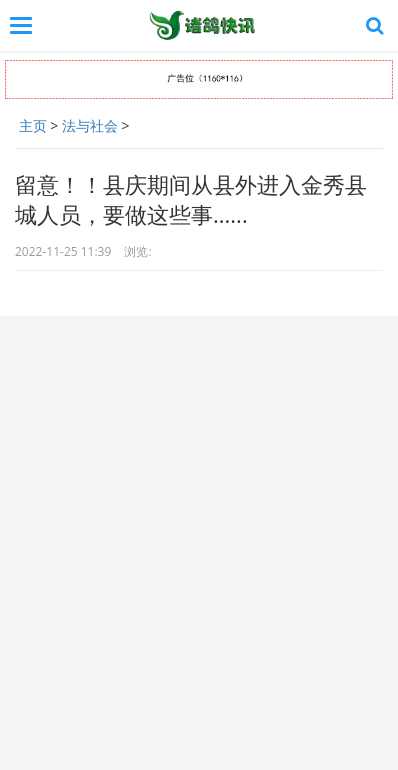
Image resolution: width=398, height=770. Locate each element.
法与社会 (90, 125)
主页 (33, 125)
